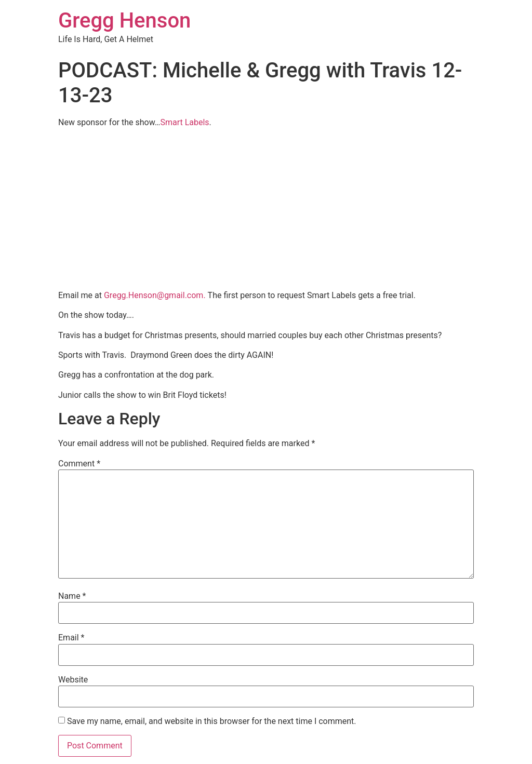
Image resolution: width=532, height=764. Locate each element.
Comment (79, 464)
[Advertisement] (266, 209)
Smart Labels (184, 122)
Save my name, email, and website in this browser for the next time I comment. (212, 721)
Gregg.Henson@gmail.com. (155, 295)
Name (72, 596)
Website (73, 680)
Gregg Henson (124, 21)
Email (71, 638)
